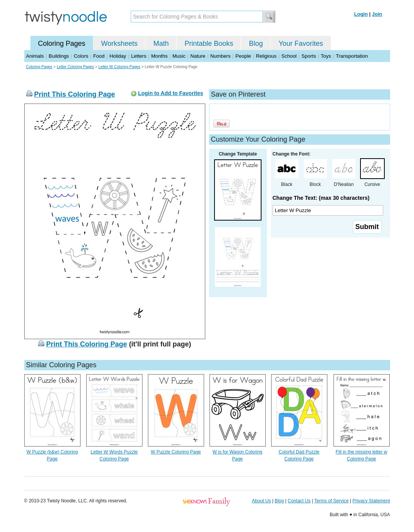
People (243, 56)
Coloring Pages (62, 43)
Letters (139, 56)
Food (99, 56)
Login (361, 14)
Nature (198, 56)
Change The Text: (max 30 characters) (321, 198)
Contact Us (299, 501)
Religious (266, 56)
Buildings (59, 56)
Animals (35, 56)
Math (161, 43)
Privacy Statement (371, 501)
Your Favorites (301, 43)
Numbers (220, 56)
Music (179, 56)
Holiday (118, 56)
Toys (326, 56)
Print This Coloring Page (75, 94)
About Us (261, 501)
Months (160, 56)
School (289, 56)
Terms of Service (331, 501)
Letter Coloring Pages (75, 67)
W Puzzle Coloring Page (176, 452)
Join (377, 14)
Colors (81, 56)
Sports (309, 56)
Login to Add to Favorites (170, 93)
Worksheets (120, 43)
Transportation (352, 56)
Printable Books (209, 43)
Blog (256, 43)
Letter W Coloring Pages (119, 67)
